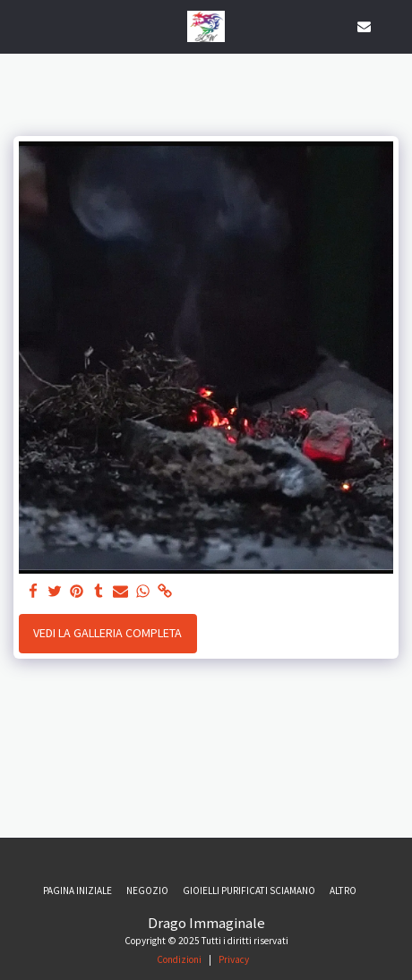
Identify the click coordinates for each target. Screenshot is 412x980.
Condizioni (179, 959)
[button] (20, 26)
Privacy (234, 959)
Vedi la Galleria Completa (107, 633)
